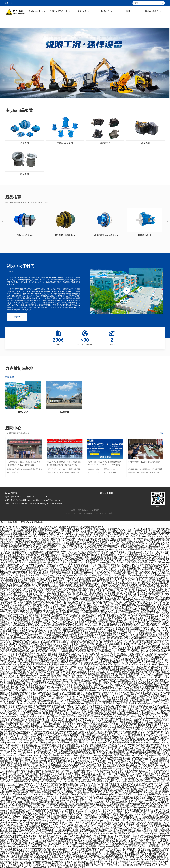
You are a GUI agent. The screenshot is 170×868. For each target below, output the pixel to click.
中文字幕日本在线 (69, 607)
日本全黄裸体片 (125, 626)
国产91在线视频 (12, 692)
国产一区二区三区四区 (151, 815)
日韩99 (165, 683)
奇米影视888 (39, 761)
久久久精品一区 (61, 564)
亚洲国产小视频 (112, 819)
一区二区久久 (59, 774)
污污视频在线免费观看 (105, 806)
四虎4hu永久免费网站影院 (36, 681)
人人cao (95, 568)
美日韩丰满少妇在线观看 (141, 743)
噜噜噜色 (138, 566)
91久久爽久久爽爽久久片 (126, 696)
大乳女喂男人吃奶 (79, 592)
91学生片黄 (73, 722)
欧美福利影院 (61, 704)
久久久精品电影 (100, 529)
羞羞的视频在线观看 (158, 739)
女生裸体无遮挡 (74, 780)
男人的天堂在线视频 (152, 793)
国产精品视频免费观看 (22, 798)
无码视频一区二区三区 (44, 860)
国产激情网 (120, 550)
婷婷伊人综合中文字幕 (33, 546)
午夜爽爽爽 (38, 733)
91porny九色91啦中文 (9, 743)
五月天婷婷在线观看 (102, 815)
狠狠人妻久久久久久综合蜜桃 (34, 748)
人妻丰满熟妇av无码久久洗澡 (46, 705)
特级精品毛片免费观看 (52, 765)
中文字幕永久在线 (15, 533)
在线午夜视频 (149, 718)
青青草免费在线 (90, 657)
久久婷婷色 (165, 848)
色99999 (39, 796)
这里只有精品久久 (155, 822)
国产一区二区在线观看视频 (63, 726)
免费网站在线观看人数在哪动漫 (156, 817)
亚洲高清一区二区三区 (43, 750)
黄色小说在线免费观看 (13, 546)
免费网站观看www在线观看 (101, 600)
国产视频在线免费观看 (141, 590)
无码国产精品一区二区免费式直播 (57, 611)
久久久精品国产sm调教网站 (22, 860)
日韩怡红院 (30, 759)
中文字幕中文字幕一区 (126, 631)
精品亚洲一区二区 (63, 683)
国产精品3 (88, 618)
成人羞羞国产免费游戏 (90, 648)
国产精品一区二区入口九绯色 (143, 717)
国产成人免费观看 (29, 600)
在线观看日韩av (58, 616)
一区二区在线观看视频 (40, 650)
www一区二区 (114, 537)
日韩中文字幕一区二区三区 (127, 577)
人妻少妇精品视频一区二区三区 (42, 739)
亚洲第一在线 (94, 711)
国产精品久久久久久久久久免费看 (36, 661)
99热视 (145, 659)
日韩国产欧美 (27, 778)
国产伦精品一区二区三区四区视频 (34, 824)
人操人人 (93, 763)
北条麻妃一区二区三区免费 (103, 759)
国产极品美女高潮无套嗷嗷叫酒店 (154, 808)
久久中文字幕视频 (116, 739)
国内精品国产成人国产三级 (71, 759)
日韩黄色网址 (73, 733)
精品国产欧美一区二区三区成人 (22, 652)
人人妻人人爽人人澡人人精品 (99, 772)
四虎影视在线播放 (100, 607)
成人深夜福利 (60, 854)
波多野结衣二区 (163, 579)
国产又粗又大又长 (128, 537)
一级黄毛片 (71, 626)
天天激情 (41, 639)
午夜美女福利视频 (140, 531)
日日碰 (107, 676)
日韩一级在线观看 (63, 672)
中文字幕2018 (18, 540)
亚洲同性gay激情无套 (54, 579)
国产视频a (26, 633)
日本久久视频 (162, 700)
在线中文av (85, 698)
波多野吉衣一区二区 (50, 795)
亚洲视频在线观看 (8, 564)
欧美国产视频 (137, 691)
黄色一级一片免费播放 (155, 550)
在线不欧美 (47, 867)
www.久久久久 (25, 832)
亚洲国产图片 (15, 659)
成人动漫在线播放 (39, 743)
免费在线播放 (44, 800)
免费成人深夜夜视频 (46, 704)
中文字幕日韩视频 (78, 772)
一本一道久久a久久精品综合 (46, 715)
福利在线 (17, 811)
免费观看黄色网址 (106, 847)
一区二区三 (37, 668)
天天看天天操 (60, 576)
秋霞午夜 (12, 731)
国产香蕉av (131, 678)
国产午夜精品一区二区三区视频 (101, 642)
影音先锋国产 (121, 757)
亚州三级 (148, 533)
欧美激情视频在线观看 (23, 596)
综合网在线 (102, 657)
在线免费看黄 (138, 563)
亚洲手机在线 (141, 640)
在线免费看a (41, 817)
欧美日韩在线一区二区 (57, 702)
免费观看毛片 (71, 746)
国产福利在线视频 (80, 856)
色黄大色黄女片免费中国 (78, 661)
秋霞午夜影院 (124, 754)
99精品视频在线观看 (145, 724)
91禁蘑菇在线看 (87, 659)
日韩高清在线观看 (155, 783)
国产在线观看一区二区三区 (153, 655)
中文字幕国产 (136, 720)
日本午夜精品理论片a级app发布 (89, 774)
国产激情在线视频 (73, 555)
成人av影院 (155, 834)
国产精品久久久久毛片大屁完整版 (140, 787)
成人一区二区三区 (156, 596)
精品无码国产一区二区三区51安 (74, 551)
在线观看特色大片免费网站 (157, 861)
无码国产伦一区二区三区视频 (79, 787)
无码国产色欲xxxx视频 (92, 765)
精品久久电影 (116, 538)
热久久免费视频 (57, 657)
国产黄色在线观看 (61, 806)
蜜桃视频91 (76, 572)
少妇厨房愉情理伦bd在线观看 (50, 627)
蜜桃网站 (154, 789)
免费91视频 (143, 609)
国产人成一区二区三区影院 (156, 757)
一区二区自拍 (128, 555)
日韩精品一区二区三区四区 (39, 707)
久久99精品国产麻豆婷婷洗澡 (29, 791)
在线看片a (70, 533)
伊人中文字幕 (154, 542)
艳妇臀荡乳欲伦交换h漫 (73, 546)
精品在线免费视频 (38, 787)
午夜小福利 (24, 793)
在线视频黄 (127, 672)
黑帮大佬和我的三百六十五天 (113, 639)
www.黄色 (47, 674)
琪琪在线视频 (48, 830)
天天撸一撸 (28, 858)
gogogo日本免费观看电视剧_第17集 (31, 713)
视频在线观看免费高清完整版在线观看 (76, 529)
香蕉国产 (34, 581)
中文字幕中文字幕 (127, 557)
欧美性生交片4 (12, 793)
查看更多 (17, 317)
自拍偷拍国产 (46, 776)
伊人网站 (105, 661)
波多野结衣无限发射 (24, 574)
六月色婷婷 (152, 711)
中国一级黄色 (52, 720)
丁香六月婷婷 (121, 605)
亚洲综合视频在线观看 (118, 668)
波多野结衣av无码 (61, 696)
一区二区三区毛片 (98, 865)
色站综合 (144, 774)
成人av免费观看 (145, 540)
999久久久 (143, 765)
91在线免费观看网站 (28, 837)
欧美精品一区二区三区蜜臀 (83, 644)
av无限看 (34, 544)
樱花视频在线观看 (77, 767)
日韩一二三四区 (150, 691)
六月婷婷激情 (143, 613)
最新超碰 (13, 830)
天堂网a (124, 865)
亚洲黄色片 (104, 808)
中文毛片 (61, 828)
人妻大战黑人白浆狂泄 (62, 635)
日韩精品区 (75, 633)
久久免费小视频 (37, 770)
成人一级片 (128, 826)
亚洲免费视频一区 (73, 616)
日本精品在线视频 (100, 563)
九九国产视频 (90, 546)
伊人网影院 (46, 620)
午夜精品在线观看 (131, 713)
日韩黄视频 (111, 631)
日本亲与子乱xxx (32, 861)
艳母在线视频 (153, 848)
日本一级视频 (83, 655)
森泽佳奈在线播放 (8, 819)
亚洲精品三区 (135, 652)
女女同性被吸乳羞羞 (19, 782)
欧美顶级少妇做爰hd (29, 631)
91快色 (54, 648)
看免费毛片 (54, 804)
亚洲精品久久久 (75, 720)
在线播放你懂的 (106, 770)
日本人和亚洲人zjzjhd (48, 698)
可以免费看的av (109, 590)
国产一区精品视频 (29, 535)
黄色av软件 (52, 681)
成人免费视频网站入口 (18, 550)
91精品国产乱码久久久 (40, 709)
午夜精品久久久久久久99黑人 (48, 607)
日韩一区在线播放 (121, 600)
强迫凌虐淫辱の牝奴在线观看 (38, 555)
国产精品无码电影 (96, 576)
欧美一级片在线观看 (42, 592)
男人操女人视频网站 (60, 678)
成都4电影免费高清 (118, 540)
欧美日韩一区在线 (110, 746)
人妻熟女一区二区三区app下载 (140, 676)
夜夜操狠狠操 (163, 850)
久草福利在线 (137, 793)
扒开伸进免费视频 (90, 813)
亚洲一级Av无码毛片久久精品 (83, 596)
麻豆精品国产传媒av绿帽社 (51, 692)
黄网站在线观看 (159, 835)
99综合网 (18, 728)
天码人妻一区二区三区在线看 (149, 546)
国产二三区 (16, 576)
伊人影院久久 (136, 796)
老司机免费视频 (96, 705)
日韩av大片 (140, 646)
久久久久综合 (162, 629)
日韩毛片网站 (82, 715)
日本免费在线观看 (58, 709)
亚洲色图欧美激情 (107, 769)
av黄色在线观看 (88, 796)
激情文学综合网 (72, 828)
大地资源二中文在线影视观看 (44, 642)
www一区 (35, 789)
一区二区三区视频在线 (101, 566)
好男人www (78, 627)
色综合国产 (17, 796)
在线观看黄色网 (34, 689)
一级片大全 (57, 839)
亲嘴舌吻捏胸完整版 (103, 533)
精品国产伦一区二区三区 (46, 652)
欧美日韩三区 (58, 863)
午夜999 (150, 614)
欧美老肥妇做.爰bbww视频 (32, 802)
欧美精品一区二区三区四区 (126, 620)
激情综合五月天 (113, 865)
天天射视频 (165, 559)
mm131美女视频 (146, 778)
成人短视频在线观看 (140, 759)
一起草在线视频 (44, 614)
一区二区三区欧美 (99, 531)
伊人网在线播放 (78, 683)
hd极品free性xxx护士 (31, 783)
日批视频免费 (85, 743)
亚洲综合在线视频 (161, 676)
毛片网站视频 (131, 767)
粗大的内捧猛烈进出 (137, 665)
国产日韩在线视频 (23, 655)
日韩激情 (77, 756)
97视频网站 (67, 627)
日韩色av (66, 609)
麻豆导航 (156, 559)
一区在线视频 (72, 553)
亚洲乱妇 (90, 683)
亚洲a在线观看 (17, 709)
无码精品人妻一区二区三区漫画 (76, 728)
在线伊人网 (106, 741)
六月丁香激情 (43, 572)
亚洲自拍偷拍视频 (106, 605)
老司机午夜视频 (84, 607)
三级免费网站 (126, 819)
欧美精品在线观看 (123, 759)
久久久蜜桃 (159, 614)
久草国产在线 (126, 531)
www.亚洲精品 (112, 776)
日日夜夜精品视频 (41, 553)
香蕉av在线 (17, 665)
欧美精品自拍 (89, 544)
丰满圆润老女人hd (56, 587)
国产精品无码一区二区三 (53, 668)
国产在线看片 (58, 614)
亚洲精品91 (71, 670)
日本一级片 (163, 726)
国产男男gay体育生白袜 (99, 850)
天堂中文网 (92, 538)
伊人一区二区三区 (38, 577)
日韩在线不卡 (13, 735)
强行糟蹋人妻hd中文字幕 (150, 666)
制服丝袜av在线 (53, 561)
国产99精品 (75, 800)
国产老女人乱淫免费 (131, 804)
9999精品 (26, 691)
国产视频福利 (113, 531)
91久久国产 (135, 774)
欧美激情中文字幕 (118, 670)
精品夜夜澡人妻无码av (105, 733)
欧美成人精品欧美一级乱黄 (56, 538)
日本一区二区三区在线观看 (152, 674)
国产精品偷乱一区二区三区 (18, 566)
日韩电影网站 (65, 650)
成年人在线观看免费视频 (119, 796)
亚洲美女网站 (81, 804)
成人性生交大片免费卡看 (23, 583)
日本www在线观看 (153, 722)
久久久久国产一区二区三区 (119, 635)
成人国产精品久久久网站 (148, 767)
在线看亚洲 (107, 546)
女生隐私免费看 (112, 663)
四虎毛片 (108, 858)
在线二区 (81, 614)
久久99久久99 (51, 741)
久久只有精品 (146, 576)
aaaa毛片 (48, 663)
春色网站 (62, 598)
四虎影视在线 (66, 570)
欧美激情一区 (134, 806)
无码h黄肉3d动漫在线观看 (150, 754)
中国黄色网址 (145, 744)
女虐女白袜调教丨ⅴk (151, 627)
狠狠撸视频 (128, 538)
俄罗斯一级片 (160, 837)
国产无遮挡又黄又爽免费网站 (126, 770)
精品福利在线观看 (75, 563)
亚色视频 (9, 542)
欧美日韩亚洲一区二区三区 (33, 538)
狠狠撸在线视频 (132, 572)
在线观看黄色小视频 (16, 681)
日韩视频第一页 (58, 555)
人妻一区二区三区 (105, 845)
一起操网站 (126, 756)
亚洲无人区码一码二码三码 (12, 603)
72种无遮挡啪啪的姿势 (80, 848)
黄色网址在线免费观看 (78, 763)
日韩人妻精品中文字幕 (43, 659)
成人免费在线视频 (62, 860)
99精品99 (37, 574)
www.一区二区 (109, 724)
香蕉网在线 (52, 743)
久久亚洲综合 (118, 856)
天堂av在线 (148, 796)
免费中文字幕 (85, 624)
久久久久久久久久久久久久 (39, 785)
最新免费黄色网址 (11, 832)
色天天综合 (44, 711)
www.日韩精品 (102, 796)
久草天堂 (22, 808)
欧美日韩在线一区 (159, 568)
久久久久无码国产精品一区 (132, 653)
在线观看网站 (97, 737)
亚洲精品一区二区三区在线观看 (121, 548)
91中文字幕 (84, 601)
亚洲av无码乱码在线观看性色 (135, 561)
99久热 (62, 553)
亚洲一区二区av (60, 563)
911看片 (81, 537)
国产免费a (78, 685)
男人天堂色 (125, 657)
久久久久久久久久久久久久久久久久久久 (49, 537)
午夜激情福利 (131, 731)
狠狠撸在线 (82, 839)
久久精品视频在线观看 (135, 550)
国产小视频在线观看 (124, 728)
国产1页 (67, 852)
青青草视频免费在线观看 (131, 587)
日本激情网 (61, 733)
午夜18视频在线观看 (129, 663)
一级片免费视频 (95, 590)
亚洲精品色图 (16, 809)
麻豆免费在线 (124, 570)
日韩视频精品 (7, 850)
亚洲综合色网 (9, 707)
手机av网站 (42, 717)
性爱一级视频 (111, 785)
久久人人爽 (136, 624)
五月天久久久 (29, 796)
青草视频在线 (104, 538)
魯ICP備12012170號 (104, 513)
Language (12, 3)
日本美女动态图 (84, 692)
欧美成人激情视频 (146, 837)
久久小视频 (17, 783)
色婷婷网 (114, 795)
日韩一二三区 (56, 744)
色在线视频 (121, 655)
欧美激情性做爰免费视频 (11, 763)
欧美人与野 (151, 700)
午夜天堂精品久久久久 (49, 644)
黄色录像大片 (101, 843)
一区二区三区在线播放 (105, 778)
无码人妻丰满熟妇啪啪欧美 (121, 782)
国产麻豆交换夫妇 (8, 557)
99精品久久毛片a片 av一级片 (29, 830)
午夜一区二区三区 (13, 637)
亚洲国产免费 (163, 711)
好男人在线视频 (130, 704)
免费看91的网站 (139, 847)
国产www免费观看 (48, 737)
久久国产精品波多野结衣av (69, 550)
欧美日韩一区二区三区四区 (127, 778)
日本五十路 (95, 735)
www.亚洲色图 (77, 861)
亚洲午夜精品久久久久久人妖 (61, 757)
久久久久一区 (90, 752)
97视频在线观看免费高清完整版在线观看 (78, 629)
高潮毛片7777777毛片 (91, 639)
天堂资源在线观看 (61, 659)
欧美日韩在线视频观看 (40, 626)
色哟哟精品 (64, 815)
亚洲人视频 (59, 811)
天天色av (141, 581)
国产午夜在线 (159, 832)
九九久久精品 (124, 624)
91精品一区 (97, 624)
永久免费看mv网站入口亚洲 (99, 707)
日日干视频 (100, 748)
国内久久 (68, 600)
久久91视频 (53, 581)
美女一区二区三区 (73, 681)
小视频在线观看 (134, 655)
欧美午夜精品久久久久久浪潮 (37, 856)
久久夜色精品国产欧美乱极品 (97, 817)
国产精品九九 (92, 744)
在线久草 (31, 808)
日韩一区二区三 (135, 830)
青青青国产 (40, 808)
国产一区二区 (65, 581)
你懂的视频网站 (32, 774)
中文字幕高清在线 (20, 620)
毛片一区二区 (69, 622)
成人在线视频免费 (13, 705)
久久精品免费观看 (77, 770)
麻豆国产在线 (105, 691)
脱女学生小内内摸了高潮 (84, 778)
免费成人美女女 (162, 555)
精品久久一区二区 (100, 555)
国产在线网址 (25, 585)
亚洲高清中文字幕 (13, 802)
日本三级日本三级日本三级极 (152, 713)
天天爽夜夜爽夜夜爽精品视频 (40, 646)
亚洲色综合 (28, 592)
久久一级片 (138, 718)
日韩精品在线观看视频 (46, 613)
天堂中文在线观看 (119, 707)
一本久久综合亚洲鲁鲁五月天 (78, 566)
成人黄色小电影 (136, 705)
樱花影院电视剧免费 (142, 785)
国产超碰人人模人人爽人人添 (114, 694)
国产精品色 (47, 793)
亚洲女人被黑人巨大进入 (112, 704)
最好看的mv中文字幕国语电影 (157, 689)
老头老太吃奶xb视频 (144, 548)
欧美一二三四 (164, 709)
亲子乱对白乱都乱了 (110, 787)
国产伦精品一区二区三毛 (10, 691)
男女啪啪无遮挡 (83, 579)
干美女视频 (34, 685)
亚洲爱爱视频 (154, 620)
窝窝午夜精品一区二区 (82, 568)
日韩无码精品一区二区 (149, 639)
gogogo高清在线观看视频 (41, 559)
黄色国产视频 (35, 620)
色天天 (81, 577)
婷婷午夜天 (90, 806)
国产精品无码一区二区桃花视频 (38, 694)
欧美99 (158, 570)
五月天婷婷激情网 (60, 620)
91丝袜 (48, 770)
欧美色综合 (118, 659)
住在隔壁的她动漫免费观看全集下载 (62, 577)
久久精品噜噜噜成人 (16, 700)
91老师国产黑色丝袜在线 (148, 696)
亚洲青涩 (133, 679)
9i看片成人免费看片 (120, 652)
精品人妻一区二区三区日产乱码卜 (21, 613)
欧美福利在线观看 (132, 629)
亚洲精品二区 (29, 728)
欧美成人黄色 (155, 774)
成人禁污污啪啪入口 (57, 533)
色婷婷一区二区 (48, 689)
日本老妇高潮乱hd (106, 620)
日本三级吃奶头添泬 (80, 705)
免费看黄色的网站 (108, 622)
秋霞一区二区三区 (144, 828)
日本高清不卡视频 (74, 639)
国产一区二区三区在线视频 (146, 709)
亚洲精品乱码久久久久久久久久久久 (119, 709)
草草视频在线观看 (156, 663)
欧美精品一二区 (52, 769)
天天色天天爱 (114, 544)
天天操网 (110, 616)
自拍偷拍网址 (64, 743)
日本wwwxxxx (150, 637)
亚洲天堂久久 (95, 570)
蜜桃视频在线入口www (117, 529)
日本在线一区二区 (59, 835)
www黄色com (159, 770)
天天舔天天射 (65, 644)
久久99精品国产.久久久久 (157, 650)
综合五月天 (85, 809)
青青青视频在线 (106, 789)
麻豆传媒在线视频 (93, 557)
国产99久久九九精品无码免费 (105, 581)
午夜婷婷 (110, 678)
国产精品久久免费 (83, 731)
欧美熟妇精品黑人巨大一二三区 (151, 715)
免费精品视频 (159, 576)
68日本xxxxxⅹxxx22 (46, 700)
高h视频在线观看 (58, 626)
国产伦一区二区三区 (161, 601)
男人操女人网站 (50, 796)
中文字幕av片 (50, 733)
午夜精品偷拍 (27, 821)
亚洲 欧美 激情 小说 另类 (23, 757)
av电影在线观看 (144, 574)
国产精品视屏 (95, 746)
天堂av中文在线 (82, 811)
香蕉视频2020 (86, 583)
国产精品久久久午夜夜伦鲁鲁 (146, 728)
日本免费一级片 (155, 683)
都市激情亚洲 (110, 655)
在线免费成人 (131, 854)
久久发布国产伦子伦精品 (75, 587)
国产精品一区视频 (50, 618)
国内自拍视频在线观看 (54, 746)
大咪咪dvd (129, 646)
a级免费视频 (154, 592)
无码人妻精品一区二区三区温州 (20, 594)
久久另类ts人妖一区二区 (124, 730)
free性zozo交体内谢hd (123, 750)
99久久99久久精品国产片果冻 (17, 845)
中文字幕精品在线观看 (28, 800)
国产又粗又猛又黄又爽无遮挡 (12, 555)
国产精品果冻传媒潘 (32, 809)
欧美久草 (92, 551)
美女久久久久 (101, 635)
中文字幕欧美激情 (81, 570)
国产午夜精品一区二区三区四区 (38, 839)
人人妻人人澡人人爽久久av (104, 583)
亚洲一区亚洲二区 (59, 603)
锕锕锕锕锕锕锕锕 (112, 798)
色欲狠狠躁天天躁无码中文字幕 (118, 559)
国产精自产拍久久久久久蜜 (114, 765)
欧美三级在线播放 (13, 633)
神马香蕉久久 (44, 657)
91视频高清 (29, 603)
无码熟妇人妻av (92, 585)
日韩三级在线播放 (22, 770)
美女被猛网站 (65, 705)
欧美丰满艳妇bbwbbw (104, 659)
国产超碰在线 (103, 782)
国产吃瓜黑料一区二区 (154, 653)
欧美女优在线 (88, 572)
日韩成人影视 (27, 711)
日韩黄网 (9, 624)
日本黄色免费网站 (72, 700)
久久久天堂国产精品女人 (82, 852)
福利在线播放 (20, 678)
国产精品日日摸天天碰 (23, 553)
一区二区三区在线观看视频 (84, 739)
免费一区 (38, 674)
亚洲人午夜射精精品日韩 (133, 689)
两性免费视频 (148, 809)
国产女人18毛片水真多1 (136, 535)
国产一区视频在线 (108, 665)
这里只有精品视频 (130, 744)
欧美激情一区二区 (96, 785)
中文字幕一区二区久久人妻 (123, 640)
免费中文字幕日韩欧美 (13, 618)
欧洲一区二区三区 (114, 627)
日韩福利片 (152, 605)
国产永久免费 (157, 785)
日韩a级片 (107, 683)
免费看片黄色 (62, 763)
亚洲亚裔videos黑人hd (29, 676)
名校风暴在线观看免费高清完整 (78, 687)
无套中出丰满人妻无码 (72, 646)
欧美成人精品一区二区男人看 (108, 761)
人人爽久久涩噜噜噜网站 (82, 581)
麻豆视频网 (99, 858)
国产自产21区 (61, 780)
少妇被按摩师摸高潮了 (27, 639)
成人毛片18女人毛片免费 (100, 811)
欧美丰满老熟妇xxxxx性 (69, 730)
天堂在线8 (127, 627)
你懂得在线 (13, 563)
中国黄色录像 (128, 748)
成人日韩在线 (52, 752)
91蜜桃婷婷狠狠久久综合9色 (72, 557)
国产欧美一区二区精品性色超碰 (90, 559)
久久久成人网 (93, 769)
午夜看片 (78, 544)
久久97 (106, 852)
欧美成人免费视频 (40, 832)
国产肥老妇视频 (144, 746)
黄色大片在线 (74, 835)
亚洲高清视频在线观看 (155, 581)
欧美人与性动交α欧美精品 (96, 537)
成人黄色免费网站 (92, 665)
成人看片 (18, 589)
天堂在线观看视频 (148, 806)
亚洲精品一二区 (49, 585)
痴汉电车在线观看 (107, 696)
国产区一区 (34, 835)
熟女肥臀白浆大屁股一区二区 (125, 533)
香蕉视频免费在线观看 (138, 683)
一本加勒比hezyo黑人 (127, 746)
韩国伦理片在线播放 (118, 551)
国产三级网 (74, 653)
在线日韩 (56, 529)
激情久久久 (50, 761)
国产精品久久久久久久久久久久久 (57, 548)
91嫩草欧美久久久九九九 (151, 804)
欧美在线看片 (25, 841)
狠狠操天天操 (137, 839)
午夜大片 (139, 557)
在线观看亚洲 (27, 733)
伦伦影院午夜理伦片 (155, 819)
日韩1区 (113, 626)
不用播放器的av (92, 561)
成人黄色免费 (44, 589)
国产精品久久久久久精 (104, 780)
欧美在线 (44, 587)
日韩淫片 (87, 759)
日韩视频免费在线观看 (35, 531)
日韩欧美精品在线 (30, 589)
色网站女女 (151, 798)
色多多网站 (75, 815)
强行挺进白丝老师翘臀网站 (81, 663)
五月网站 (110, 550)
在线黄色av (87, 646)
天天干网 (88, 563)
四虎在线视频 (63, 865)
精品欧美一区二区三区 (147, 644)
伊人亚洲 (145, 834)
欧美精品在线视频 (130, 741)
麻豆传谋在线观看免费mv (116, 553)
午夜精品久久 (138, 722)
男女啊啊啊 (53, 655)
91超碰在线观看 (50, 865)
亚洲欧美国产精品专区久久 (156, 756)
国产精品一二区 (106, 830)
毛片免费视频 (36, 611)
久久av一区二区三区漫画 (80, 696)
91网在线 (135, 754)
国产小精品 (88, 791)
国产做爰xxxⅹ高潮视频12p (40, 767)
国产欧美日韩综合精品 (145, 555)
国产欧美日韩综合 (80, 594)
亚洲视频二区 (143, 739)
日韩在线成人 (35, 551)
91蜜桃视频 (160, 720)
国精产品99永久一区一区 (69, 698)
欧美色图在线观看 (109, 570)
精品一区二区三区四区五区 (127, 666)
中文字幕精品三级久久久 (138, 553)
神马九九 (142, 681)
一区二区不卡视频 (74, 605)
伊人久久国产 (160, 741)
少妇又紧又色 (29, 533)
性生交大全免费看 (124, 594)
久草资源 (102, 744)
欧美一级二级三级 (55, 624)
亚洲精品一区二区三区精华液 (21, 848)
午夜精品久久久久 (145, 601)
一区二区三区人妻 (132, 607)
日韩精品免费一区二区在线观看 (126, 576)
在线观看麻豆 (13, 585)
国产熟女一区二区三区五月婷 (77, 863)
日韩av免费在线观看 (160, 730)
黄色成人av (77, 748)
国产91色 (15, 744)
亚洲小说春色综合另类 (65, 761)
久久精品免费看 (26, 570)
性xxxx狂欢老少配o (117, 574)
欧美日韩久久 (160, 589)
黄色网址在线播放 (8, 828)
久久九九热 (75, 659)
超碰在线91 (10, 730)
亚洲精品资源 (71, 559)
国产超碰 (9, 596)
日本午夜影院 (89, 627)
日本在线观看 (143, 633)
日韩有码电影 (50, 609)
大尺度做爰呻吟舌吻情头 (101, 579)
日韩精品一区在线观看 (15, 531)
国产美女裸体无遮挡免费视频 (71, 752)
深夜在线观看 (38, 741)
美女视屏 (24, 722)
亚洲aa (56, 815)
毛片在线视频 (39, 752)
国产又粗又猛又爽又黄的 (120, 793)
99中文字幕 (35, 737)
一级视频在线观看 (128, 544)
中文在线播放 (30, 704)
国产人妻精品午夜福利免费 (97, 860)
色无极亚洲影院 (109, 767)
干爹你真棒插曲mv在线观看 (100, 832)
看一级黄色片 (131, 780)
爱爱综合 (108, 576)
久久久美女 (127, 735)
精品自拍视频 (87, 800)
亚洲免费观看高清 (68, 785)
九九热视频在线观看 (91, 756)
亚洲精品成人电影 (22, 787)
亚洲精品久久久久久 (123, 847)
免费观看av (146, 583)
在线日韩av (157, 572)
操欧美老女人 (110, 705)
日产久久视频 (119, 546)
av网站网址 (102, 763)
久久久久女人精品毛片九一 (99, 672)
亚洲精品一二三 (63, 772)
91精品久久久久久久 (133, 659)
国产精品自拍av (46, 563)
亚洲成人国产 (142, 592)
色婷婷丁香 (14, 676)
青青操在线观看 (149, 652)
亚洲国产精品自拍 (74, 791)
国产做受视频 (74, 531)
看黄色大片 (80, 744)
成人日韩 (79, 533)
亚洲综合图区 (98, 598)
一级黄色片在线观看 (58, 819)
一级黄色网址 (149, 566)
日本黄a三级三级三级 (87, 553)
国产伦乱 (104, 711)
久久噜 (103, 756)
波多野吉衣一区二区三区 (29, 754)
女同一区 (31, 616)
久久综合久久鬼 (157, 702)
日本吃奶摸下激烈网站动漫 (105, 685)
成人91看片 (35, 557)
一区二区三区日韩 (88, 730)
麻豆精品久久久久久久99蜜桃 (17, 548)
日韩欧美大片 (92, 640)
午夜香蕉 (39, 564)
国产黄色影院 (39, 596)
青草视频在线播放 (24, 813)
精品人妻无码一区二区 (22, 668)
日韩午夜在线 (33, 563)
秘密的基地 (46, 809)
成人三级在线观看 (15, 592)
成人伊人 (111, 629)
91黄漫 (73, 860)
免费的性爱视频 (119, 824)
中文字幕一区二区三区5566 (31, 735)
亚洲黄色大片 (104, 835)
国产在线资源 (139, 538)
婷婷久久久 (143, 663)
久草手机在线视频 (120, 683)
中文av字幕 (54, 605)
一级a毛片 (83, 576)
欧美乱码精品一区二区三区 (128, 841)
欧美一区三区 (144, 551)
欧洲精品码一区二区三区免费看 (150, 668)
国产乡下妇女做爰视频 (32, 811)
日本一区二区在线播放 (94, 798)
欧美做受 (136, 626)
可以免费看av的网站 (60, 767)
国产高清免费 (131, 603)
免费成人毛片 (144, 692)
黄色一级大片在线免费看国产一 (29, 635)
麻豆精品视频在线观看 (36, 687)
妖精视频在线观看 (51, 858)
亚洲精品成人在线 (71, 624)
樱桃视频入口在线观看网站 (82, 826)
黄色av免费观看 (50, 724)
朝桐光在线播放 (70, 631)
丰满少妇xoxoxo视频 (14, 605)
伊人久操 (132, 668)
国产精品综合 (36, 867)
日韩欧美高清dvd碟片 (73, 542)
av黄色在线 (78, 665)
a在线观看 (90, 587)
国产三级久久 (24, 650)
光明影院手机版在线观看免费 (12, 852)
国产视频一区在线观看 (42, 863)
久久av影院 (54, 824)
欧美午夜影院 (122, 806)
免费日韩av (117, 689)
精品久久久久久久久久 (49, 730)
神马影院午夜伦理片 (138, 711)
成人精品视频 (29, 672)
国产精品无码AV (69, 839)
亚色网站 (26, 737)
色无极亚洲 (142, 822)
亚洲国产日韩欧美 (77, 806)
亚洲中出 (121, 767)
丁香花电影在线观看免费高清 (100, 726)
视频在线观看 (132, 650)
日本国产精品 (117, 835)
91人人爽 (4, 731)
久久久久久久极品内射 (72, 765)
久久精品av (5, 809)
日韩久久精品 (149, 587)
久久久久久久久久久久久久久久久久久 (32, 629)
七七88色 (70, 850)
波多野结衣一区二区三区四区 (57, 802)
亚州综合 (102, 616)
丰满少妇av (73, 620)
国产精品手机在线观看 (28, 598)
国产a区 (64, 531)
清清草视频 (55, 570)
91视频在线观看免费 (23, 537)
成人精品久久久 (78, 841)
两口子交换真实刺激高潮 (135, 700)
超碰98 (133, 828)
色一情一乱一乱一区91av (77, 711)
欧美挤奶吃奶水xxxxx (133, 817)
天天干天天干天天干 (76, 704)
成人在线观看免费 (125, 785)
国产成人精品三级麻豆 (125, 733)
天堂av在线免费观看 (113, 804)
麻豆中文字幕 (102, 739)
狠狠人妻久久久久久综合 (55, 813)
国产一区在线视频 (150, 763)
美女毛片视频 (83, 746)
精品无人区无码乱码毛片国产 (99, 564)
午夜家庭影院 (152, 665)
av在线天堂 (124, 776)
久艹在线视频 (107, 731)
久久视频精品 (21, 785)
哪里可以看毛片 (34, 678)
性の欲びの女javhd (45, 576)
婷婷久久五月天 (58, 566)
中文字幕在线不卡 (76, 817)
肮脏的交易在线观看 (57, 670)
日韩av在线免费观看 (158, 707)
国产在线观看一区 (135, 811)
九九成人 (146, 800)
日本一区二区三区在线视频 (47, 759)
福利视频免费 (123, 809)
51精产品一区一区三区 (74, 668)
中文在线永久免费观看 (47, 550)
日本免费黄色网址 (13, 600)
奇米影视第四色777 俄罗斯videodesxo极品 (69, 707)
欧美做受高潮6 (113, 783)
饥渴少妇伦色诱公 (41, 570)
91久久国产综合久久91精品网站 (26, 776)
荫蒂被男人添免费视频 (136, 824)
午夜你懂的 (8, 589)
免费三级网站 (116, 718)
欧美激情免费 (74, 648)
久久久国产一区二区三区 (13, 704)
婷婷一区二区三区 (43, 616)
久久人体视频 (64, 652)
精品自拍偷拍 (67, 756)
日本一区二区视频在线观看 (124, 579)
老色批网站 (26, 648)
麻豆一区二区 (18, 718)
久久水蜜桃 (148, 769)
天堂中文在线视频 (78, 837)
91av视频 (72, 666)
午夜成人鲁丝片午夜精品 (115, 598)
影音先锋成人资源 (11, 761)
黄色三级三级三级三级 (115, 535)
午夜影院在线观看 (64, 585)
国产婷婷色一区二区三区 (111, 735)
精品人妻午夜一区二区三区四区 (87, 741)
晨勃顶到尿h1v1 (151, 563)
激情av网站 (25, 724)
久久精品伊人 (7, 553)
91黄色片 (12, 726)
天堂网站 (11, 653)
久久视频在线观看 (65, 741)
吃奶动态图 (133, 585)
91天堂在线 (59, 717)
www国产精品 (60, 830)
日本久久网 (62, 648)
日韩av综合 (101, 627)
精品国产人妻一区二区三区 (29, 756)
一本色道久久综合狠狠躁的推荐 (16, 626)
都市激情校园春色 (35, 609)
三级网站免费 (33, 683)
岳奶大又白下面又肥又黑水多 (16, 627)
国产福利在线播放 (91, 789)
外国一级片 (132, 540)
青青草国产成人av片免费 (46, 665)
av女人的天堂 (18, 806)
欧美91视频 (165, 826)
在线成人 (152, 561)
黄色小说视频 (163, 806)
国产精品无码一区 (116, 646)
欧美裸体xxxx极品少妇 (20, 559)
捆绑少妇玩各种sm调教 (91, 821)
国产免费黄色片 (154, 845)
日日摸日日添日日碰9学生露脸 (149, 631)
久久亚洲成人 (105, 585)
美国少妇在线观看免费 (117, 618)
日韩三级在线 (91, 670)
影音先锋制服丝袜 (90, 616)
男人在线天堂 (82, 785)
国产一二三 (23, 767)
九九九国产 (34, 763)
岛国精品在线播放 (102, 572)
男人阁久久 (146, 860)
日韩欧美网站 (130, 822)
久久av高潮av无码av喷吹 (10, 867)
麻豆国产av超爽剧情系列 (91, 700)
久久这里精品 (82, 674)
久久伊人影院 (82, 808)
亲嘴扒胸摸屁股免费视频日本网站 (153, 577)
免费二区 (21, 564)
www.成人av (133, 551)
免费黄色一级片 (92, 770)
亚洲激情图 (63, 618)
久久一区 (7, 783)
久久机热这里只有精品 (156, 847)
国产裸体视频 (22, 653)
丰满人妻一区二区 (48, 763)
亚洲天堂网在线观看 (122, 861)
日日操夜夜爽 (84, 865)
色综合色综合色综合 (141, 702)
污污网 (62, 605)
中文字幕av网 (65, 798)
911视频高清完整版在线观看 (58, 596)
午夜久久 (24, 720)
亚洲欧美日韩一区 (43, 843)
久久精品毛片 (138, 858)
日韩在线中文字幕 (18, 769)
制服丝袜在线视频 (39, 655)
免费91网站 (96, 692)
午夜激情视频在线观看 (51, 756)
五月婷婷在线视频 (52, 531)
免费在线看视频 (26, 761)
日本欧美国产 (79, 585)
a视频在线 (161, 561)
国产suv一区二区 (124, 590)
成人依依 (105, 626)
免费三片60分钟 (89, 713)
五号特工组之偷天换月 (150, 694)
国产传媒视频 (31, 657)
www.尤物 (94, 757)
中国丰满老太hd (94, 609)
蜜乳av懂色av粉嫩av (110, 557)
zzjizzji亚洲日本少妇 (111, 653)
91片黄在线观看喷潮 (146, 670)
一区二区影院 (133, 642)
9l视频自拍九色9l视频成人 (42, 847)
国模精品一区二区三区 (41, 726)
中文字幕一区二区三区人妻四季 (114, 648)
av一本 (3, 702)
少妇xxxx (157, 685)
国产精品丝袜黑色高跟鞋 (55, 822)
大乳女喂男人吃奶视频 (158, 737)
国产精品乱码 (22, 707)
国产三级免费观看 (13, 535)
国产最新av (101, 783)
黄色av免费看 (116, 561)
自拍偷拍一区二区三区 (56, 639)
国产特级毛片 (31, 614)
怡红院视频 (49, 564)
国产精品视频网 (69, 692)
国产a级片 (143, 585)
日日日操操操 (80, 867)
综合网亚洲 (98, 791)
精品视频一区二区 (115, 592)
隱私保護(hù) (83, 510)
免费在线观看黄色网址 (89, 691)
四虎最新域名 (20, 624)
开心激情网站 (139, 726)
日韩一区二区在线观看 (10, 863)
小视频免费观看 (130, 644)
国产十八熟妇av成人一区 (139, 622)
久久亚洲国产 (158, 780)
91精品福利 (61, 787)
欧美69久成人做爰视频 (69, 795)
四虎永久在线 (72, 854)
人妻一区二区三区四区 (160, 551)
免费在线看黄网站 (82, 757)
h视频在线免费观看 (136, 757)
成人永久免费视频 (66, 544)
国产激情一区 (6, 759)
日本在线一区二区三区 (97, 592)
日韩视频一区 (59, 713)
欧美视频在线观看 (31, 698)
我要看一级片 (79, 561)
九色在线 (151, 635)
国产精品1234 (128, 848)
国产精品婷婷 (37, 731)
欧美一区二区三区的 (140, 761)
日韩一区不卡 (56, 728)
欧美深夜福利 (39, 769)
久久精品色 (82, 666)
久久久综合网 (31, 700)
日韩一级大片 (134, 529)
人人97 (67, 826)
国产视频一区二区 (155, 733)
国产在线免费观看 (39, 542)
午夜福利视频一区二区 (29, 692)
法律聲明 (95, 510)
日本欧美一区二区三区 (93, 603)
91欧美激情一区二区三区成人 (141, 589)
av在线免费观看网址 (30, 529)
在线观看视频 (96, 698)
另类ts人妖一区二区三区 (96, 614)
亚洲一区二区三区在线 (158, 795)
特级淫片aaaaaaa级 (61, 663)
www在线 (33, 627)
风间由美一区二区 (145, 698)
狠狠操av (13, 750)
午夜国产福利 (127, 566)
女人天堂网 (114, 687)
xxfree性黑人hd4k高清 (77, 538)
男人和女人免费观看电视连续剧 (38, 718)
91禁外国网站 (88, 748)
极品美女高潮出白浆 (98, 728)
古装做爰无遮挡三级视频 (16, 689)
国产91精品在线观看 (19, 685)
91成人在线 (86, 737)
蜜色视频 (85, 681)
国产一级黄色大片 (73, 713)
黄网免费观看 (97, 676)
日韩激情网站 (130, 601)
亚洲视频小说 (160, 657)
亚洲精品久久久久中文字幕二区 (109, 713)
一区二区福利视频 (25, 819)
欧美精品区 (120, 611)
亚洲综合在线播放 (128, 783)
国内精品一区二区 (41, 819)
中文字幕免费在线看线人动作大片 (99, 861)
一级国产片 (117, 726)
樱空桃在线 (137, 627)
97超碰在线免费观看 (93, 577)
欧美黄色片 (71, 774)
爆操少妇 (139, 821)
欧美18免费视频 (14, 642)
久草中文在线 (152, 726)
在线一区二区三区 (64, 739)
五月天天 (33, 572)
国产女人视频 (132, 639)
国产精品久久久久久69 (34, 806)
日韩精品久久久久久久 (88, 722)
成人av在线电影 (144, 568)
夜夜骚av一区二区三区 (21, 789)
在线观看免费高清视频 (28, 780)
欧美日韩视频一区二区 (160, 748)
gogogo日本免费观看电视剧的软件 (30, 579)
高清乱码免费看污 (145, 603)
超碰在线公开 (104, 670)
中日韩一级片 (114, 657)
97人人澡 (18, 674)
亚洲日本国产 (78, 635)
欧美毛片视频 (65, 748)
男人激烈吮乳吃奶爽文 (29, 815)
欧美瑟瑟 (33, 720)
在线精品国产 (44, 676)
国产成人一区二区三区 (69, 601)
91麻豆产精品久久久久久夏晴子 (96, 542)
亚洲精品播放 (136, 687)
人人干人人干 (95, 661)
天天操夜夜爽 (58, 559)
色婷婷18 (57, 646)
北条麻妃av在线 (14, 648)
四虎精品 (95, 696)
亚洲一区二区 (13, 815)
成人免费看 (73, 691)
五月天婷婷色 (151, 858)
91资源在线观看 (100, 548)
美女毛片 (54, 650)
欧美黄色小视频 (68, 808)
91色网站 (98, 683)
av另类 (59, 609)
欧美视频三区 (11, 646)
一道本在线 (116, 672)
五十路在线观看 (24, 726)
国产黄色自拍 (105, 640)
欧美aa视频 (157, 843)
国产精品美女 (109, 577)
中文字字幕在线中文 (37, 782)
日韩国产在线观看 (81, 600)
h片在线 (22, 563)
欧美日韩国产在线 (114, 744)
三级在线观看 (21, 609)
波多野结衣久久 (117, 817)
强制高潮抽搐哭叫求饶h (159, 761)
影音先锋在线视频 (15, 765)
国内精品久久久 (42, 728)
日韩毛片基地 (29, 618)
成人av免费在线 (34, 795)
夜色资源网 (16, 538)
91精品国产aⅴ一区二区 (20, 640)
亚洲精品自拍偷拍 (138, 798)
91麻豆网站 (120, 678)
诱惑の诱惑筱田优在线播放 (96, 668)
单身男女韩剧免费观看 (100, 540)
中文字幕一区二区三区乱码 (56, 666)
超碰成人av (48, 845)
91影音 (99, 546)
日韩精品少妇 (16, 672)
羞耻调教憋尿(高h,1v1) (153, 811)
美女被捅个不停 (10, 544)
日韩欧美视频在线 (47, 683)
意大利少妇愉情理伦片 (129, 737)
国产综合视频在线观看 (44, 583)
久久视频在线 (55, 629)
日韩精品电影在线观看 (97, 702)
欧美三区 (99, 709)
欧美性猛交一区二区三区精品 (117, 720)
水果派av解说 (60, 791)
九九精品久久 (158, 583)
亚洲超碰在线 (137, 637)
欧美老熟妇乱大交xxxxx (159, 659)
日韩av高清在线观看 (82, 750)
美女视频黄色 (118, 772)
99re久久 (105, 687)
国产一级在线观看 (119, 811)
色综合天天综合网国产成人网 (29, 828)
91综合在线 (101, 596)
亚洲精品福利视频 (20, 572)
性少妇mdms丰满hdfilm (102, 652)
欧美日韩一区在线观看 (48, 598)
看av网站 (60, 754)
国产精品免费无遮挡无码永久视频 (73, 590)
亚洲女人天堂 (144, 679)
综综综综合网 (152, 772)
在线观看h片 (146, 648)
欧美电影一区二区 (13, 663)
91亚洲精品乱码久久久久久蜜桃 (90, 637)
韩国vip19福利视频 (33, 854)
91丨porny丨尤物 (65, 594)
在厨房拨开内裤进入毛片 (113, 700)
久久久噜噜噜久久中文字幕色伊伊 (15, 581)
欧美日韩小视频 (23, 557)
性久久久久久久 (100, 618)
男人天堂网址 (26, 863)
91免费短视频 (15, 778)
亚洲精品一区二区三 (127, 581)
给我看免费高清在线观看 (60, 572)
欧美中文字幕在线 (74, 822)
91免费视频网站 (118, 572)
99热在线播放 (73, 709)
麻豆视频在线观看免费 (95, 841)
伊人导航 (147, 705)
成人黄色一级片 (110, 809)
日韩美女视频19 (140, 845)
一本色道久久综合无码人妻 (110, 813)
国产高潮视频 (36, 845)
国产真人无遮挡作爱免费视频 (93, 550)
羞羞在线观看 (101, 544)
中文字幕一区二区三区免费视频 (18, 601)
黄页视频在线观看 (110, 624)
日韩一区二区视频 (61, 783)
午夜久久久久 (131, 715)
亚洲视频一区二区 (119, 676)
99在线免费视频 (49, 828)
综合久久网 (126, 761)
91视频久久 (89, 635)
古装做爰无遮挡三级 (78, 642)
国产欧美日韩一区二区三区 (51, 789)
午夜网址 (25, 867)
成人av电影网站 (41, 757)
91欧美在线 (114, 722)
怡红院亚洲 (63, 653)
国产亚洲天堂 (132, 765)
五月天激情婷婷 (7, 728)
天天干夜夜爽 (47, 854)
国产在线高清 (117, 637)
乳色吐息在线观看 (159, 746)
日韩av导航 (15, 622)
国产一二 (111, 650)
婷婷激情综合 (57, 809)
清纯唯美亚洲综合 (65, 665)
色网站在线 (111, 802)
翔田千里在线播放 (110, 754)
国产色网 (142, 731)
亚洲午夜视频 (72, 576)
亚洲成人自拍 (134, 648)
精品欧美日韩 (29, 817)
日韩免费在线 (43, 535)
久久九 (27, 709)
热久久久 (148, 856)
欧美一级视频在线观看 (83, 718)
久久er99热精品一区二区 (10, 529)
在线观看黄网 (15, 670)
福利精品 (137, 834)
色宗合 (38, 618)
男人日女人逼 (153, 681)
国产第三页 (5, 685)
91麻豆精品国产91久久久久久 (112, 613)
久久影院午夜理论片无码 (138, 707)
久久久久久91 (109, 611)
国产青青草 (12, 752)
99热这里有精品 (139, 819)
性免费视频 (101, 629)
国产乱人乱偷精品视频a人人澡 (36, 605)
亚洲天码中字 (36, 724)
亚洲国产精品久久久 (74, 754)
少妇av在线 (43, 581)
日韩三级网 (62, 724)
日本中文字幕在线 (142, 748)
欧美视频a (8, 620)
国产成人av (12, 639)
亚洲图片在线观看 (143, 730)
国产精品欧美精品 (42, 744)
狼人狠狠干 (10, 655)
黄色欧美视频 (161, 670)
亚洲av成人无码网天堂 (60, 800)
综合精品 (155, 616)
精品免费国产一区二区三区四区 (69, 613)
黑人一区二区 (124, 839)
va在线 (141, 533)
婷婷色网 (101, 839)
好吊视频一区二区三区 (44, 848)
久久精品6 (30, 564)
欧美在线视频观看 (51, 731)
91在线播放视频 (129, 568)
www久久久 (58, 826)
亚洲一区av (46, 678)
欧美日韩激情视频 (88, 845)
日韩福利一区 (108, 750)
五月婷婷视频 (35, 722)
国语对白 (48, 635)
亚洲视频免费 (7, 561)
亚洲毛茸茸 (39, 822)
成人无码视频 (29, 665)
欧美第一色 (63, 720)
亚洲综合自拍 (18, 856)
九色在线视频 (81, 622)
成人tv (51, 717)
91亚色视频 (142, 783)
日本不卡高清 (45, 835)
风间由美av (162, 637)
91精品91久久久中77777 (36, 624)
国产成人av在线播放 (91, 834)
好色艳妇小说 (125, 691)
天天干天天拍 (131, 613)
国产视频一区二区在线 (100, 681)
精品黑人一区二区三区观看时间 (67, 845)
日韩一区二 (13, 754)
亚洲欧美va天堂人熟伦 (97, 650)
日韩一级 (102, 776)
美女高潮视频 (56, 631)
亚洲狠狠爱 (86, 555)
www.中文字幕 (132, 692)
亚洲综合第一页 (27, 715)
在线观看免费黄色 (79, 609)
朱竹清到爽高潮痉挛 (105, 730)
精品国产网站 (12, 800)
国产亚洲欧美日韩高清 (119, 711)
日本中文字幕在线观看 (95, 535)
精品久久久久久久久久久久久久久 (91, 631)
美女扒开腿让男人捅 (21, 611)
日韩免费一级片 (37, 691)
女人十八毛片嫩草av (14, 817)
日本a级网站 (146, 626)
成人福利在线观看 (21, 561)
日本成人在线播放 (35, 865)
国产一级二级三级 (62, 848)
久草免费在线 (41, 533)
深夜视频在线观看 (101, 679)
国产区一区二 (136, 776)
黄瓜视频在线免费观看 (37, 702)
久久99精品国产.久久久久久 (27, 587)
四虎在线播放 (134, 674)
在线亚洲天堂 (38, 813)
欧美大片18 (35, 566)
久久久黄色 (87, 679)
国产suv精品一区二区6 (153, 791)
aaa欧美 (61, 681)
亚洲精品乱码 (116, 826)
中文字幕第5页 (133, 694)
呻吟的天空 (54, 553)
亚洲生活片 (163, 609)
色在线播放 (159, 642)
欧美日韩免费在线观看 (50, 557)
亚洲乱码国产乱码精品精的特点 (116, 828)
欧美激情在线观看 (16, 614)
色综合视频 (37, 585)
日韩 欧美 (84, 653)
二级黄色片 (127, 718)
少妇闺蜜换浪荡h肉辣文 (114, 791)
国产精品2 (46, 574)
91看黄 (12, 587)
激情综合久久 (120, 642)
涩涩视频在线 (22, 551)
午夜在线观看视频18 (67, 715)
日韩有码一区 (58, 574)
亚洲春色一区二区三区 (138, 802)
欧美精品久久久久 (18, 865)
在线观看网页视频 (90, 776)
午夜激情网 (121, 650)
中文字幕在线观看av (12, 826)
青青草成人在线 (114, 843)
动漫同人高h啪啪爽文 (88, 854)
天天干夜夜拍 (81, 726)
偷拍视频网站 (28, 674)
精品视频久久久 (66, 685)
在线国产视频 (6, 611)
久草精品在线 (148, 776)
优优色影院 (63, 722)
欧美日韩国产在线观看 (137, 605)
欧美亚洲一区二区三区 (26, 607)
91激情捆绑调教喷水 (32, 568)
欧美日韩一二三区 (8, 739)
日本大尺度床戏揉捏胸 (44, 679)
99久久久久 (143, 620)
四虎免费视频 (141, 848)
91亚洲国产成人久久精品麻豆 (146, 750)
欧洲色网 (144, 737)
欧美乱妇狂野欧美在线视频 (56, 691)
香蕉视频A (63, 655)
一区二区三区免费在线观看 (22, 679)
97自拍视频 (89, 533)
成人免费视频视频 (107, 757)
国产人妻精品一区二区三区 (120, 563)
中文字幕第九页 (115, 848)
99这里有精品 (129, 835)
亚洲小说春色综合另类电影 (33, 663)
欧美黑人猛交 (27, 659)
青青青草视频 (45, 529)
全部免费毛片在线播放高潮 (38, 590)
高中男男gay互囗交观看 (27, 717)
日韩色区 (55, 676)
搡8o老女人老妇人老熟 (105, 644)
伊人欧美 (137, 661)
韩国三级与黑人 (46, 774)
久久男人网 (128, 726)
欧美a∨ (154, 800)
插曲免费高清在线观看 (123, 845)
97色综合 (81, 670)
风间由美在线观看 (58, 711)
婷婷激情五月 (99, 663)
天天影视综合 (156, 661)
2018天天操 (105, 561)
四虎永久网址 (126, 722)
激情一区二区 (70, 614)
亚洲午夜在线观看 (71, 809)
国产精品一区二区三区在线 (64, 674)
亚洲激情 (153, 609)
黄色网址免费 (164, 563)
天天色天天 (125, 687)
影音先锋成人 (112, 839)
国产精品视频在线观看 (132, 843)
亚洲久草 (78, 679)
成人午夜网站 (130, 592)
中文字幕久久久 (32, 696)
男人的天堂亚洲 (29, 772)
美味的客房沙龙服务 (73, 657)
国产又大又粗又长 (120, 585)
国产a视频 (15, 720)
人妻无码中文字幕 (129, 837)
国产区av (7, 856)
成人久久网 (145, 529)
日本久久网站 (96, 809)
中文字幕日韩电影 (79, 672)
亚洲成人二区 (106, 743)
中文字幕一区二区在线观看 (11, 568)
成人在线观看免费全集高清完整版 (146, 672)
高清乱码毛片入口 (48, 754)
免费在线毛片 (63, 642)
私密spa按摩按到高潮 (154, 646)
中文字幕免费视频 (82, 540)
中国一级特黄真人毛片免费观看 (73, 769)
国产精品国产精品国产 (134, 856)
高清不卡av (161, 537)
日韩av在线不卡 (26, 744)
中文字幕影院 (70, 579)
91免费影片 (72, 537)
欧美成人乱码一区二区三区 (126, 616)
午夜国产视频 (78, 548)
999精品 (115, 691)
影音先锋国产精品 (29, 670)
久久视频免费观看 (63, 841)
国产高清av (111, 841)
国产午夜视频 (61, 689)
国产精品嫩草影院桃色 (88, 620)
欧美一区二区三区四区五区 (54, 850)
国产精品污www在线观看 (78, 819)
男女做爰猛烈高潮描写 (31, 826)
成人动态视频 (152, 824)
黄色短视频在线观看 (120, 815)
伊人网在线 (85, 724)
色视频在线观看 (42, 540)
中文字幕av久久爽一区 (97, 666)
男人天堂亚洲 (65, 676)
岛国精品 (28, 741)
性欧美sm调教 (130, 698)
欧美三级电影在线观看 (126, 724)
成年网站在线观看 (117, 715)
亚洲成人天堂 (24, 847)
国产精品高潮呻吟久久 (85, 761)
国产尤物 (9, 674)
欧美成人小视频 (12, 837)
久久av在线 (29, 540)
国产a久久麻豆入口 (144, 832)
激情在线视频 (135, 809)
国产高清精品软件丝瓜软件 (124, 633)
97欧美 (26, 763)
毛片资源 (139, 791)
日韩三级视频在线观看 (119, 679)
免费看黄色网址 (89, 689)
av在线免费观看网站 (123, 834)
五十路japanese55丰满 (92, 754)
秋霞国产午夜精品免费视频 (27, 730)
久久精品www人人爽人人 (93, 720)
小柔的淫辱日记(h (78, 640)
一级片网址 (73, 847)
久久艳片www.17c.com (153, 821)
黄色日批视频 (73, 830)
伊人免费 (78, 589)
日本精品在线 (9, 574)
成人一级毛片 (27, 705)
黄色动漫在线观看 (31, 644)
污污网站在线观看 (87, 709)
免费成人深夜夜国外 (21, 577)
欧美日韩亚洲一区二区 (49, 685)
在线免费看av (135, 763)
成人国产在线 (58, 718)
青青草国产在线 (162, 566)
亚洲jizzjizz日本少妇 (60, 770)
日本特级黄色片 (82, 850)
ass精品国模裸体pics (136, 618)
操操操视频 (119, 854)
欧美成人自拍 (34, 653)
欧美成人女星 (8, 795)
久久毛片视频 (102, 574)
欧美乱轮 (4, 750)
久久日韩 (48, 806)
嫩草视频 (119, 629)
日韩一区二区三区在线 (64, 679)
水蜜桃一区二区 (117, 822)
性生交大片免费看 (29, 576)
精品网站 (36, 648)
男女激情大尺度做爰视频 (153, 687)
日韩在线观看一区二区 (15, 861)
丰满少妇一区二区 (18, 687)
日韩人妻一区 (142, 544)
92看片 (107, 637)
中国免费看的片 (63, 633)
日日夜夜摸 (86, 531)
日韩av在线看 (36, 548)
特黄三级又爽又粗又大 (61, 592)
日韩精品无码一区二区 (33, 765)
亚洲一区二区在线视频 (159, 553)
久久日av (111, 666)
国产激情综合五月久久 (52, 546)
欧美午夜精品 (130, 739)
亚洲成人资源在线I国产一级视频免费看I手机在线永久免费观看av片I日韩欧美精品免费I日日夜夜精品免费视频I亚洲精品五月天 (52, 527)
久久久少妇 (58, 600)
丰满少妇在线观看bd (77, 564)
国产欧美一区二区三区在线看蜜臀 (80, 843)
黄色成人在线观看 (16, 696)
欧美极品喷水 (97, 724)
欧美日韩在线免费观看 (146, 537)
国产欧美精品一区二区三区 (91, 828)
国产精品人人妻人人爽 (77, 702)
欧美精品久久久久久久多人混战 (46, 798)
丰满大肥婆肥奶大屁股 (83, 858)
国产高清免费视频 (112, 737)
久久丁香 (72, 618)
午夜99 (142, 650)
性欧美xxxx (42, 670)
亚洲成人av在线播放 (49, 653)
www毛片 (20, 839)
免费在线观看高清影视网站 (143, 564)
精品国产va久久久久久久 (113, 698)
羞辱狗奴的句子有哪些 (122, 564)
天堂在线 (90, 837)
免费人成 (88, 548)
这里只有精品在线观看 (45, 672)
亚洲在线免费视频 (139, 635)
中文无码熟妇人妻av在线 (117, 596)
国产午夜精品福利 (157, 633)
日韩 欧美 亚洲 (75, 776)
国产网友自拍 (46, 783)
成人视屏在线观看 (77, 535)
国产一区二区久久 (38, 640)
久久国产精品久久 (8, 713)
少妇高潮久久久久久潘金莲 (121, 661)
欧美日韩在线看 (159, 743)
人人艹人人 (119, 601)
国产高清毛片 (38, 666)
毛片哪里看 (70, 811)
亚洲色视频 (39, 746)
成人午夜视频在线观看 (110, 800)
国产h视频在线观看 (38, 561)
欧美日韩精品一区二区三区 (58, 640)
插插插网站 (147, 843)
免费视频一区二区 (67, 804)
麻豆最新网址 (155, 544)
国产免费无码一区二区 (122, 858)
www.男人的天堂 (19, 616)
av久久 (12, 804)
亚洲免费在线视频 (87, 733)
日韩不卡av (59, 700)
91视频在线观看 (138, 861)
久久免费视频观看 (26, 746)
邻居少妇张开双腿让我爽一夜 (142, 600)
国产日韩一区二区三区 (138, 596)
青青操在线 (96, 750)
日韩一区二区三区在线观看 (46, 594)
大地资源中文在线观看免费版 (108, 587)
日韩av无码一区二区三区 (135, 772)
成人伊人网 (44, 804)
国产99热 (144, 841)
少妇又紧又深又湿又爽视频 (113, 692)
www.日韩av (109, 717)
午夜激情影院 (93, 622)
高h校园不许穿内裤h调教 (142, 685)
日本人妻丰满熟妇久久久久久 (72, 824)
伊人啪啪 (89, 767)
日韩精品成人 (90, 574)
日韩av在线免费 (124, 685)
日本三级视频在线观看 (51, 551)
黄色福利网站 (159, 828)
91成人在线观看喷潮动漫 (81, 652)
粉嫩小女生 (6, 789)
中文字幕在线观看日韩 (103, 633)
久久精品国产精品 (77, 678)
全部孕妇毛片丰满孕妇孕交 (102, 601)
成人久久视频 (122, 622)
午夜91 (162, 735)
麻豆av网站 (104, 722)
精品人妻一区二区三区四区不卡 (120, 614)
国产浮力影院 (78, 798)
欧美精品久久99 (158, 744)
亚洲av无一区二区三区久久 (18, 834)
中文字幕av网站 (75, 689)
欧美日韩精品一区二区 (81, 676)
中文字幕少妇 (132, 598)
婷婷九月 (119, 644)
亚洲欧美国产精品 (91, 613)
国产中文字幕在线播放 (125, 863)
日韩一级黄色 (140, 614)
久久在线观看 (57, 589)
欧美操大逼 (131, 546)
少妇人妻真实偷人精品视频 (37, 852)
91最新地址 (157, 648)
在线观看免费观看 (104, 689)
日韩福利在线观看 (79, 650)
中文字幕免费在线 (13, 733)
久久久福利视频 (60, 847)
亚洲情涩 (73, 865)
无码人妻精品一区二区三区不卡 (83, 783)
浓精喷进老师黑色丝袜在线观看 (102, 594)
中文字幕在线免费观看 (118, 589)
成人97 (80, 618)
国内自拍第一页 (17, 854)
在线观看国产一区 (151, 839)
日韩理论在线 (22, 739)
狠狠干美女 (16, 821)
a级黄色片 (92, 839)
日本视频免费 (132, 681)
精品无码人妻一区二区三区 (51, 622)
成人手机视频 (153, 731)
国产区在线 (158, 856)
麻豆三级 (154, 613)
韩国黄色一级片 (115, 555)
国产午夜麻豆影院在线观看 (42, 834)
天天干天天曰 (21, 795)
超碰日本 (7, 806)
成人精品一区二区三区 (147, 852)
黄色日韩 (7, 718)
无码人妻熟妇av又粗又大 (114, 603)
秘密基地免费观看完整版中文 (119, 702)
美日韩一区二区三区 (128, 752)
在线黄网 (102, 678)
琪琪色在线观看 (133, 611)
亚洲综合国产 (141, 733)
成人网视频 (26, 642)
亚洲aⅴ (49, 713)
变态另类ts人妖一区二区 (17, 702)
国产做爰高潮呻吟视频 (141, 559)
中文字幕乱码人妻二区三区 (110, 568)
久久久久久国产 (146, 770)
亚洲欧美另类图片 (45, 600)
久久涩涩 (101, 553)
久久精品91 (139, 826)
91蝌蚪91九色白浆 (64, 856)
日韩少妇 (95, 743)
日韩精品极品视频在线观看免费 (101, 674)
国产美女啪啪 (20, 683)
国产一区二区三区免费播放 (69, 737)
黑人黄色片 (116, 837)
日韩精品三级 (103, 551)
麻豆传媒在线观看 (148, 607)
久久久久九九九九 (87, 795)
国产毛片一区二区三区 (59, 535)
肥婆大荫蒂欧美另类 (137, 865)
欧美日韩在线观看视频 (48, 544)
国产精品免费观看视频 (89, 830)
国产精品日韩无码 (43, 603)
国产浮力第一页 (97, 655)
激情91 (122, 787)
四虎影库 (127, 637)
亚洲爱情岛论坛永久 (30, 622)
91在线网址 (46, 566)
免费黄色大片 (71, 637)
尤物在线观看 (16, 858)
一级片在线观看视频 (22, 542)
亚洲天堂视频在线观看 (146, 579)
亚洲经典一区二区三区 (156, 535)
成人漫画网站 (121, 674)
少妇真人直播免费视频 (54, 637)
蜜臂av (36, 711)
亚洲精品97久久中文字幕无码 (143, 570)
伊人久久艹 (14, 570)
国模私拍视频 (122, 705)
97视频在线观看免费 (57, 832)
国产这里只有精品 (59, 661)
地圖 (73, 510)
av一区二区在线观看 (63, 568)
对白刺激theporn (144, 780)
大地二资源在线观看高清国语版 (134, 542)
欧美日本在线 (29, 843)
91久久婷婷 (119, 780)
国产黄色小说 (88, 780)
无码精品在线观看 (75, 603)
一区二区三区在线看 (46, 837)
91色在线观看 (67, 561)
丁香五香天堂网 (7, 678)
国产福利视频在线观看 (156, 538)
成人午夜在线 (86, 815)
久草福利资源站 (23, 731)
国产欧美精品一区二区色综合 (79, 598)
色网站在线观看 (46, 815)
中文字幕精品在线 (96, 804)
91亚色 (52, 856)
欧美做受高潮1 (119, 609)
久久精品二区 (132, 609)
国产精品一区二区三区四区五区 (46, 601)
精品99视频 (158, 778)
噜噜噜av (81, 860)
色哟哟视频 (116, 566)
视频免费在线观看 (90, 605)
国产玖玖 (69, 540)
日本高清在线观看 (149, 624)
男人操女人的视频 (93, 704)
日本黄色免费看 (56, 852)
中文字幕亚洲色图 (102, 826)
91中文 (97, 800)
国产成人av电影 (95, 653)
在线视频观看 (116, 808)
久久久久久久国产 (148, 629)
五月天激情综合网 (106, 854)
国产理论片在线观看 (131, 808)
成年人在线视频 (66, 858)
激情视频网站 (122, 665)
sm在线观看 (107, 609)
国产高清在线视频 (148, 611)
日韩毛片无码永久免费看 (143, 594)
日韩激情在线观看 (100, 646)
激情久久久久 (23, 544)
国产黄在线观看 (146, 642)
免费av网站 (22, 646)
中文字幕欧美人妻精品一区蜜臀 (96, 822)
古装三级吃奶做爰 (57, 540)
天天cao (111, 728)
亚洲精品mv (131, 574)
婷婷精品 (146, 661)
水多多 (99, 752)
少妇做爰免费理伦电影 (147, 850)
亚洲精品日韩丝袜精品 (16, 590)
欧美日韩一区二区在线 (80, 735)
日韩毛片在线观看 (118, 681)
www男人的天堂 (62, 837)
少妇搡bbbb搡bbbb (53, 808)
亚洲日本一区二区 (55, 542)
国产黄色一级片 (103, 795)
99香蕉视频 (130, 791)
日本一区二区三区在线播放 (33, 637)
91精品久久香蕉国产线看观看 (67, 583)
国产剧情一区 (87, 633)
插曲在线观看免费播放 (147, 752)
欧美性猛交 (115, 542)
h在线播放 (125, 798)
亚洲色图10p (97, 611)
